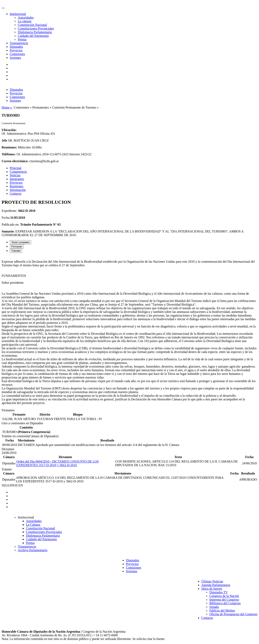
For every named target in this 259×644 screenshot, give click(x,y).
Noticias (15, 175)
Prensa (22, 39)
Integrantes (17, 179)
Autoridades (26, 18)
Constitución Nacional (32, 25)
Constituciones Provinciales (36, 28)
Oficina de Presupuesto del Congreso (233, 614)
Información (18, 190)
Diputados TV (219, 592)
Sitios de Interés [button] (212, 589)
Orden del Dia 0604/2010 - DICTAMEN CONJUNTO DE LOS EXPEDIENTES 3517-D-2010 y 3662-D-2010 (58, 463)
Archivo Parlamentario (33, 550)
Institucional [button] (18, 14)
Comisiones (17, 54)
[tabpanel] (129, 332)
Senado (214, 607)
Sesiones (15, 58)
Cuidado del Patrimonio (33, 36)
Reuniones (17, 186)
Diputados (16, 47)
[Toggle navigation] (3, 8)
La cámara (25, 21)
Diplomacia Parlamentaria (35, 32)
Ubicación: (9, 130)
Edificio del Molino (222, 610)
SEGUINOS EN (12, 485)
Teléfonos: (9, 154)
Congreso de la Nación (224, 596)
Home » (7, 107)
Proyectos (16, 50)
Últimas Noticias (212, 581)
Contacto (16, 194)
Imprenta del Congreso (224, 600)
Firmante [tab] (17, 247)
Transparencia (19, 43)
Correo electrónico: (15, 161)
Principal (16, 168)
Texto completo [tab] (20, 242)
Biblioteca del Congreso (225, 603)
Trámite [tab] (16, 251)
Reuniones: (9, 147)
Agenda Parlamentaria (216, 585)
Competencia (18, 172)
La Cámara (33, 525)
